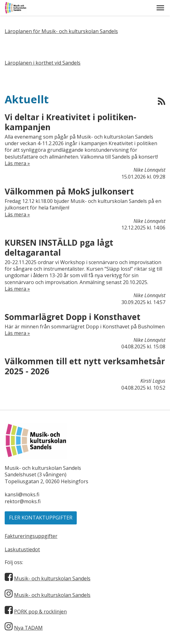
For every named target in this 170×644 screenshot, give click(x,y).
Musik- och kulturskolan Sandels (52, 578)
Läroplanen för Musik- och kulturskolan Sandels (61, 31)
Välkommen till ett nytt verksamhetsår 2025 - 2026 (85, 366)
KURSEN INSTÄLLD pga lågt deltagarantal (59, 248)
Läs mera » (17, 163)
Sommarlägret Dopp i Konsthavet (73, 317)
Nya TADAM (28, 628)
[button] (160, 8)
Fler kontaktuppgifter (41, 518)
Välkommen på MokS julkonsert (69, 191)
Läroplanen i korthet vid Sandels (43, 63)
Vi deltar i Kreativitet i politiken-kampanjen (70, 122)
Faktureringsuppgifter (31, 536)
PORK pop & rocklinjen (40, 612)
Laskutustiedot (22, 549)
